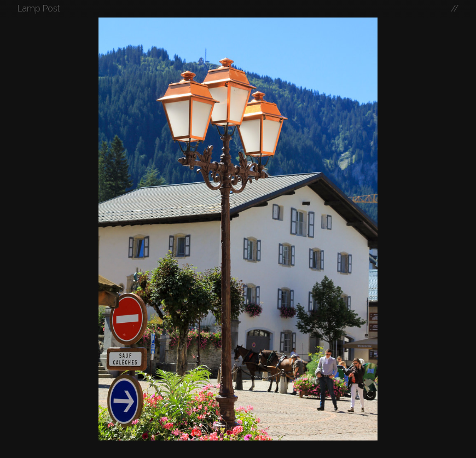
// (455, 8)
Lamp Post (39, 8)
